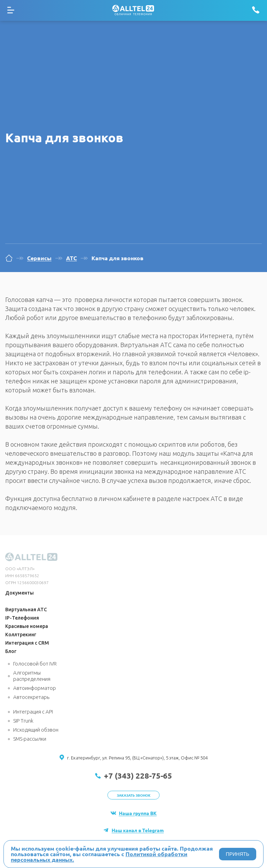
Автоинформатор (35, 688)
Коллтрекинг (21, 635)
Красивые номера (27, 626)
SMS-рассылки (30, 739)
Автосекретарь (31, 697)
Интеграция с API (33, 712)
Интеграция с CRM (27, 643)
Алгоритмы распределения (32, 676)
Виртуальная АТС (26, 610)
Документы (19, 593)
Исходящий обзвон (36, 730)
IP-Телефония (22, 618)
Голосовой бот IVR (35, 664)
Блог (11, 651)
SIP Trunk (23, 721)
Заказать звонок (134, 795)
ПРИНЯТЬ (238, 854)
